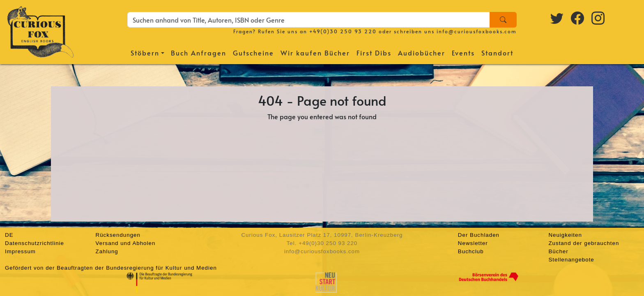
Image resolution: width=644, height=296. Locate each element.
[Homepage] (40, 31)
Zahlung (107, 251)
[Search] (503, 20)
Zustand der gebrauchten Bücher (584, 247)
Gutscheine (253, 53)
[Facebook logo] (578, 18)
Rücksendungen (118, 235)
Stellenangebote (571, 260)
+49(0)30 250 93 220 (343, 31)
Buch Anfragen (199, 53)
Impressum (20, 251)
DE (9, 235)
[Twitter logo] (557, 18)
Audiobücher (422, 53)
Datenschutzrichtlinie (34, 243)
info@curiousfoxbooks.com (477, 31)
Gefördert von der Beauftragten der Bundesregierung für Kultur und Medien (111, 268)
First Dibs (374, 53)
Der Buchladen (479, 235)
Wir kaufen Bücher (315, 53)
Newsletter (473, 243)
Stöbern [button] (145, 53)
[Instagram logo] (598, 18)
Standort (497, 53)
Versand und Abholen (126, 243)
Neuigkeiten (565, 235)
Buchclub (471, 251)
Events (463, 53)
